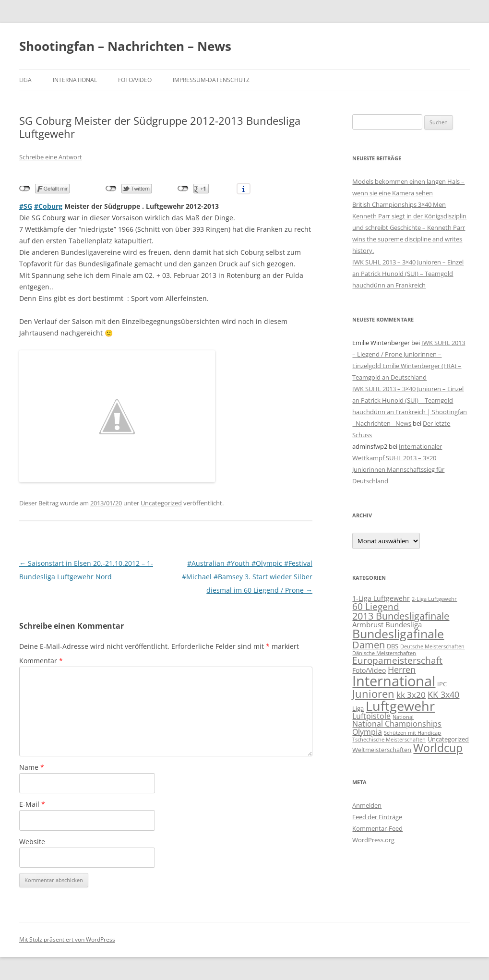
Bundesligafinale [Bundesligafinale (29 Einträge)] (398, 634)
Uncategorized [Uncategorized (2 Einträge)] (448, 739)
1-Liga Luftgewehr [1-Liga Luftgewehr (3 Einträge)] (381, 598)
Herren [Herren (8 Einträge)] (402, 669)
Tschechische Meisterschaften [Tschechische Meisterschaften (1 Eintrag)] (389, 740)
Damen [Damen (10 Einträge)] (369, 645)
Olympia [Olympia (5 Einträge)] (367, 732)
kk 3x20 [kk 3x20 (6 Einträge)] (411, 695)
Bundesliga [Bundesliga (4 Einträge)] (404, 624)
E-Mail (32, 804)
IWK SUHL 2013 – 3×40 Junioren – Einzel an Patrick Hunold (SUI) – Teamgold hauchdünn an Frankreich (408, 274)
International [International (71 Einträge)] (394, 681)
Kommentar (41, 661)
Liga (25, 80)
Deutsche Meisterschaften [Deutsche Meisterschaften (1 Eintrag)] (432, 646)
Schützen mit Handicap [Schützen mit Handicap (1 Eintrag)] (412, 733)
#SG (26, 206)
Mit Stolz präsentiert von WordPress (67, 939)
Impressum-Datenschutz (211, 80)
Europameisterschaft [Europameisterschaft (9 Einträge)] (397, 660)
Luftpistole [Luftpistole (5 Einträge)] (371, 716)
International (75, 80)
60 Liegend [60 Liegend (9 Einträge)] (376, 607)
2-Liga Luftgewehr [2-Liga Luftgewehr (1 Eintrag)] (434, 599)
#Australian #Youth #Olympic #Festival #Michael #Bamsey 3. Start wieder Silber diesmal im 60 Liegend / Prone (247, 577)
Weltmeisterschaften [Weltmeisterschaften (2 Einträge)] (382, 750)
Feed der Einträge (377, 817)
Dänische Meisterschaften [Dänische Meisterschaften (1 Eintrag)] (384, 653)
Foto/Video (135, 80)
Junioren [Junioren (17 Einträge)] (373, 693)
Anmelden (367, 805)
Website (32, 842)
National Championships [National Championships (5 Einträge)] (397, 723)
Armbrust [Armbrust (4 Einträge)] (368, 624)
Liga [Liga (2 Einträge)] (358, 708)
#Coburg (48, 206)
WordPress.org (373, 840)
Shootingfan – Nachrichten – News (125, 46)
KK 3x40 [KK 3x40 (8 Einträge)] (443, 694)
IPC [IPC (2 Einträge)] (442, 684)
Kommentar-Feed (377, 828)
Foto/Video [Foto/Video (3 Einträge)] (369, 670)
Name (32, 767)
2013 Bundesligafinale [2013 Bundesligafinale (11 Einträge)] (401, 616)
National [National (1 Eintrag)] (403, 717)
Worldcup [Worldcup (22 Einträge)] (438, 748)
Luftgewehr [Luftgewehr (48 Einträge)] (400, 706)
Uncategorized (161, 503)
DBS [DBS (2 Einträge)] (393, 646)
